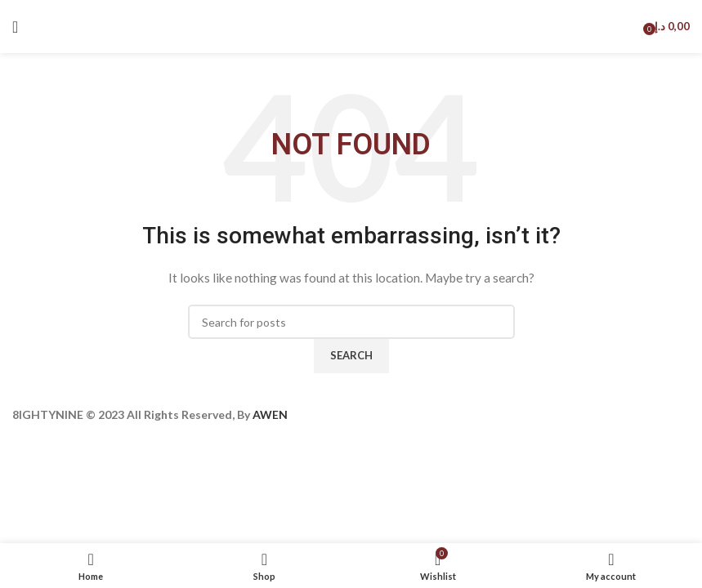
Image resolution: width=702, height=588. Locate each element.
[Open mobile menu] (15, 27)
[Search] (351, 322)
